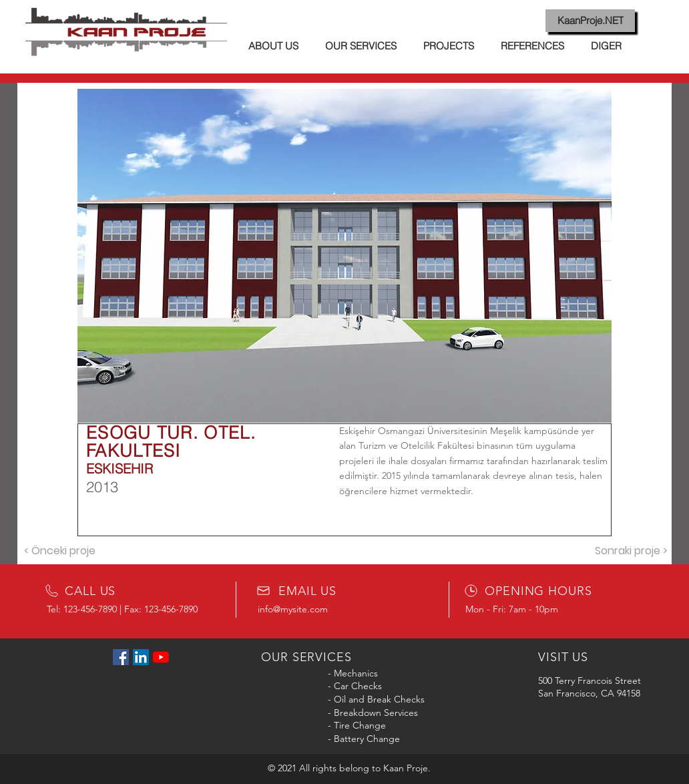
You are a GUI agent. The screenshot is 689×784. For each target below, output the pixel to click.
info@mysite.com (293, 609)
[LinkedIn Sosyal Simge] (141, 657)
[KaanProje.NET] (590, 21)
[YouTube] (161, 657)
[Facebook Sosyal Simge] (121, 657)
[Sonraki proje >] (631, 551)
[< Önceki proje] (59, 551)
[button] (344, 256)
